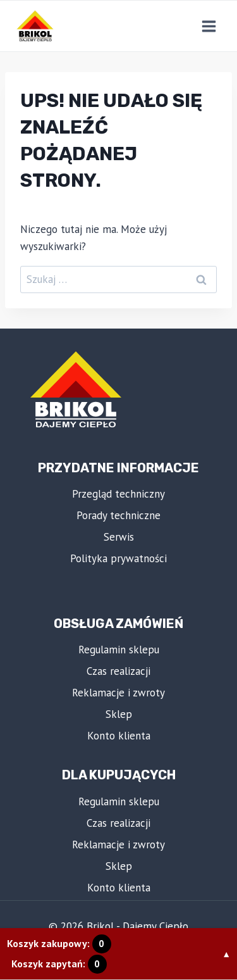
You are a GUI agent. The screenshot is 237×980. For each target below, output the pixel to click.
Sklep (119, 714)
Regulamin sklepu (119, 650)
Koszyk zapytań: (59, 964)
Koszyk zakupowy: (59, 943)
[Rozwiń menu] (209, 26)
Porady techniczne (118, 515)
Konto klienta (119, 736)
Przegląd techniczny (118, 494)
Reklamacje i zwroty (118, 693)
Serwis (119, 537)
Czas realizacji (118, 671)
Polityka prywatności (118, 558)
